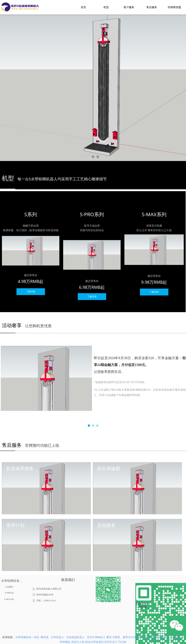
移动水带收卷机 (94, 642)
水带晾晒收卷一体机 (27, 637)
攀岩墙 (45, 637)
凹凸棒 (122, 642)
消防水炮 (164, 637)
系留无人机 (78, 642)
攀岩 (109, 637)
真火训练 (175, 637)
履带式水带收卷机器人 (136, 637)
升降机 (117, 637)
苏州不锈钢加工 (96, 637)
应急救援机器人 (76, 637)
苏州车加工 (111, 642)
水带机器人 (57, 637)
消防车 (154, 637)
